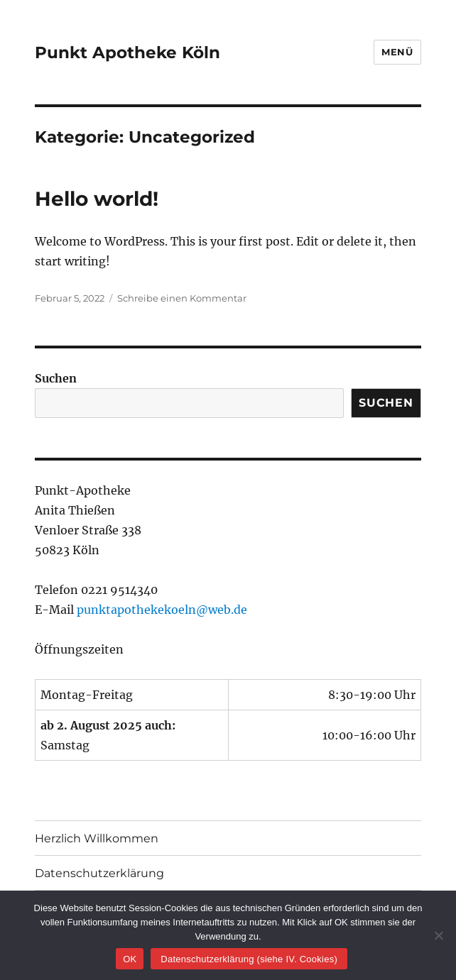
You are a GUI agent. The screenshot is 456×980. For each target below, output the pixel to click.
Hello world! (97, 199)
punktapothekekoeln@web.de (162, 610)
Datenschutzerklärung (99, 873)
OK (130, 959)
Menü (397, 52)
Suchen (56, 378)
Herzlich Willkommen (97, 838)
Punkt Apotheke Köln (127, 53)
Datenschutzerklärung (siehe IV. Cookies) (249, 959)
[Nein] (438, 935)
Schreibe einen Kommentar (182, 298)
